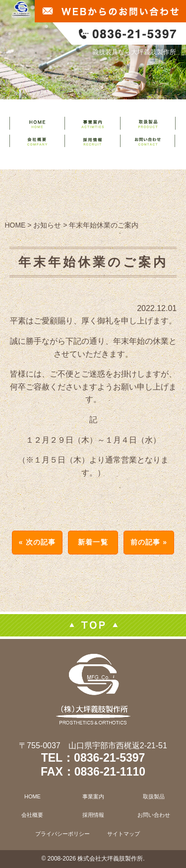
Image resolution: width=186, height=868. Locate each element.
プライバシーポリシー (62, 834)
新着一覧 (93, 542)
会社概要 (32, 815)
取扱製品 (154, 796)
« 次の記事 (37, 542)
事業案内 (93, 796)
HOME (32, 796)
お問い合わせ (154, 815)
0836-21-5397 (109, 758)
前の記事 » (149, 542)
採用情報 (93, 815)
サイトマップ (124, 834)
